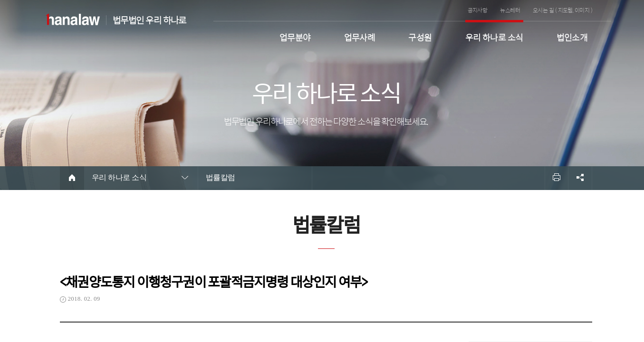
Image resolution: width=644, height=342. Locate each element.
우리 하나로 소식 (494, 36)
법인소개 (572, 36)
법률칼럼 (221, 177)
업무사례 (360, 36)
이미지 (582, 10)
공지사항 (478, 10)
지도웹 (565, 10)
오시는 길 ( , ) (562, 10)
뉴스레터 (510, 10)
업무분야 (295, 36)
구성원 (420, 36)
